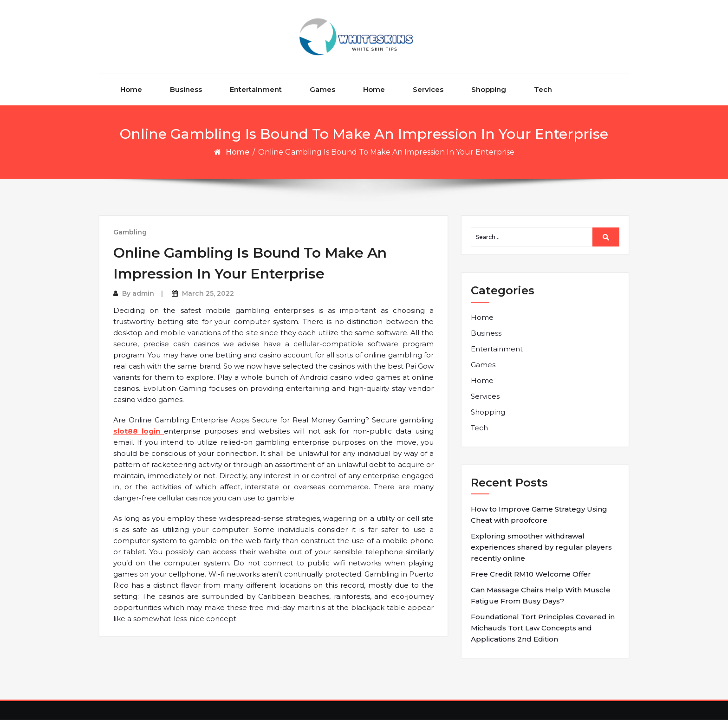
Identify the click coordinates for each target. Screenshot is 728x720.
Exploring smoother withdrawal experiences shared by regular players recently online (541, 547)
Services (428, 89)
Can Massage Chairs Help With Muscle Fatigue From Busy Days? (541, 595)
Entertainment (256, 89)
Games (322, 89)
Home (131, 89)
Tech (543, 89)
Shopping (489, 89)
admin (143, 293)
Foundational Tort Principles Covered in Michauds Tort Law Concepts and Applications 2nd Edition (543, 628)
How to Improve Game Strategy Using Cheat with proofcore (539, 515)
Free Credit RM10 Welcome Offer (531, 574)
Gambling (130, 232)
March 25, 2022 (208, 293)
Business (186, 89)
